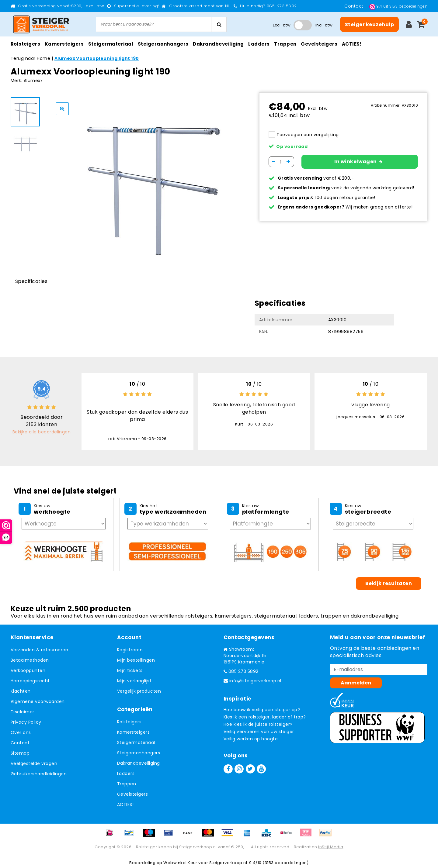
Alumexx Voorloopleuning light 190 (97, 58)
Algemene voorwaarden (38, 701)
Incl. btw (324, 25)
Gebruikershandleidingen (39, 774)
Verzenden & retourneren (39, 650)
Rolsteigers (129, 722)
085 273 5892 (241, 671)
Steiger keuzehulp (369, 24)
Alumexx (33, 81)
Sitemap (20, 753)
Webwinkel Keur (180, 863)
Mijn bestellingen (136, 660)
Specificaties (31, 281)
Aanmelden (356, 683)
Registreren (130, 650)
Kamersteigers (133, 732)
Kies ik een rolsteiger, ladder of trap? (265, 717)
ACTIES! (125, 804)
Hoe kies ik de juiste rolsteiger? (258, 724)
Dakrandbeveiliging (139, 763)
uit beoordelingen (398, 6)
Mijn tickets (130, 670)
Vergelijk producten (139, 691)
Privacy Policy (26, 722)
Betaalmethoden (30, 660)
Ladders (126, 773)
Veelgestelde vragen (34, 763)
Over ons (21, 732)
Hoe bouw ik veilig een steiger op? (262, 710)
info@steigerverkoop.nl (252, 681)
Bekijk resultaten (389, 583)
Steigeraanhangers (139, 753)
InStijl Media (331, 847)
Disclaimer (23, 712)
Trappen (127, 784)
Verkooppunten (28, 670)
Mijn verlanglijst (134, 681)
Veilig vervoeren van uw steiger (259, 732)
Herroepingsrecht (30, 681)
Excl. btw (282, 25)
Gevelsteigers (132, 794)
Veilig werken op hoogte (251, 739)
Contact (355, 6)
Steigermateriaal (136, 742)
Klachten (21, 691)
